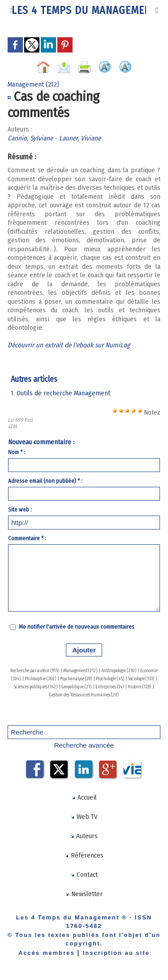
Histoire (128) (139, 687)
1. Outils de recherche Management (60, 393)
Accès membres (47, 953)
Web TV (84, 817)
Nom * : (17, 452)
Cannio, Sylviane (30, 138)
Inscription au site (116, 953)
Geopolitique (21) (76, 687)
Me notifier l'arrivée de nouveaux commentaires (77, 627)
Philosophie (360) (40, 679)
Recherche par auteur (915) (35, 671)
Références (84, 855)
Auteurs (84, 836)
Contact (84, 875)
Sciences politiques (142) (36, 687)
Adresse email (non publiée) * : (45, 481)
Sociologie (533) (141, 679)
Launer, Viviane (80, 138)
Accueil (84, 797)
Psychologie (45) (110, 679)
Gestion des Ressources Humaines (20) (84, 695)
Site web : (20, 510)
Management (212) (80, 671)
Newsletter (84, 894)
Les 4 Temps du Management (84, 10)
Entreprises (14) (110, 687)
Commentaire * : (27, 538)
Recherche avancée (84, 745)
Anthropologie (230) (119, 671)
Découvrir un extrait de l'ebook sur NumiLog (69, 345)
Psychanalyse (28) (76, 679)
